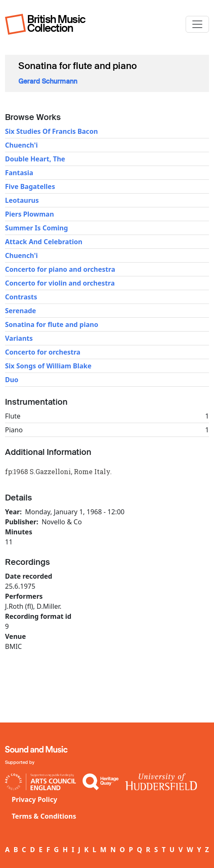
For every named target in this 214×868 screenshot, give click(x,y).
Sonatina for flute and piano (52, 324)
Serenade (20, 311)
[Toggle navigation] (197, 24)
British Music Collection (56, 24)
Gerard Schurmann (48, 81)
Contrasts (21, 297)
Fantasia (19, 173)
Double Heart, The (35, 159)
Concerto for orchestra (43, 352)
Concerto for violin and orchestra (60, 283)
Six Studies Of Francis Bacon (52, 131)
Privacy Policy (34, 799)
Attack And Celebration (44, 242)
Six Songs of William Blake (48, 366)
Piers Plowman (29, 214)
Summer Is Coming (37, 228)
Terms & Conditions (44, 816)
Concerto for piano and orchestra (60, 269)
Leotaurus (22, 200)
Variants (19, 338)
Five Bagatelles (30, 186)
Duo (12, 380)
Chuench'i (21, 145)
